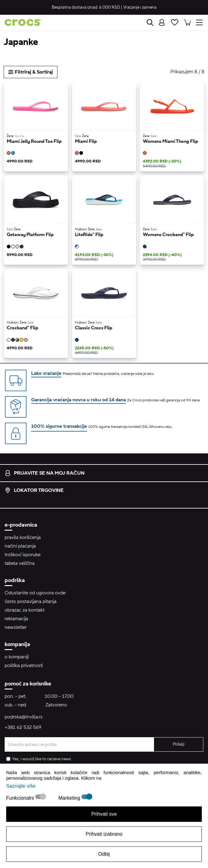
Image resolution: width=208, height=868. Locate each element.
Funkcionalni (21, 798)
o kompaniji (17, 657)
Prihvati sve (104, 814)
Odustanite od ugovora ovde (35, 593)
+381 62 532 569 (23, 727)
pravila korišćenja (23, 537)
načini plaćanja (20, 546)
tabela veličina (20, 563)
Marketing (70, 798)
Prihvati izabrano (104, 834)
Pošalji (179, 744)
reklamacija (16, 619)
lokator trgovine (34, 490)
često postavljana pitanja (31, 601)
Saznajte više (21, 786)
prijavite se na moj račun (45, 473)
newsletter (16, 627)
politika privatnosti (24, 665)
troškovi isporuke (23, 555)
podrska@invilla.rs (24, 717)
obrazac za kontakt (25, 610)
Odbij (104, 854)
